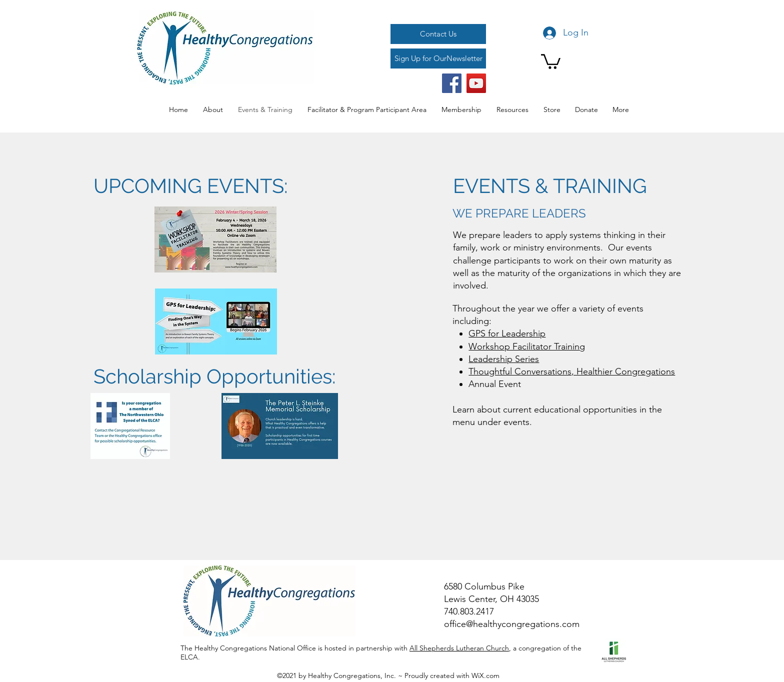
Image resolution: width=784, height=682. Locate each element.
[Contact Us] (438, 34)
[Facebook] (452, 83)
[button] (551, 61)
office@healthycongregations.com (512, 624)
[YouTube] (476, 83)
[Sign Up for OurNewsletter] (438, 58)
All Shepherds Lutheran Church (459, 648)
